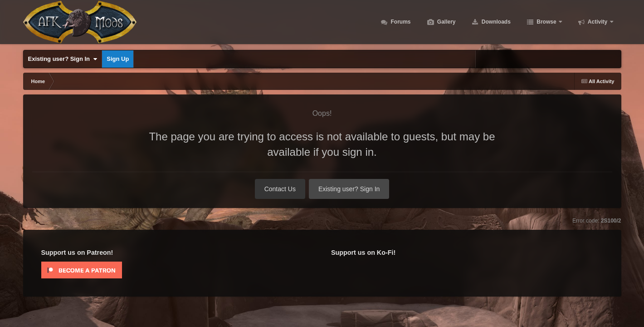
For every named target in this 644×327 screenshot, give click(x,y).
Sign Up (118, 59)
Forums (400, 23)
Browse (546, 23)
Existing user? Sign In (63, 59)
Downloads (495, 23)
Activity (598, 23)
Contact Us (280, 189)
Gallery (446, 23)
